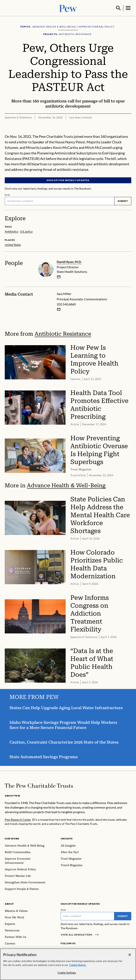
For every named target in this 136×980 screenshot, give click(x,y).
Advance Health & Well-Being (66, 485)
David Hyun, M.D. (69, 261)
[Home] (39, 785)
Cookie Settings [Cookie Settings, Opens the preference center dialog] (67, 973)
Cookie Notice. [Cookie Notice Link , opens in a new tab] (78, 965)
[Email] (59, 201)
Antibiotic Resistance (63, 333)
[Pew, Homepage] (68, 8)
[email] (59, 276)
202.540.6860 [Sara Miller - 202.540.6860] (66, 304)
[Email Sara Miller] (59, 309)
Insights (67, 838)
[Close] (130, 955)
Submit (123, 201)
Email (7, 194)
